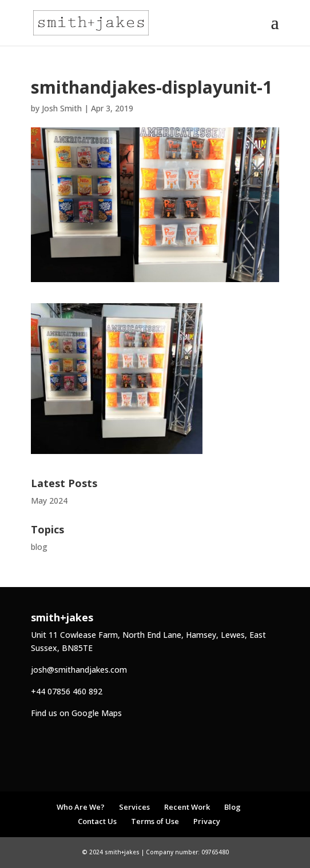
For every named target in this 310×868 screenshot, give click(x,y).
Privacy (207, 821)
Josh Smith (62, 108)
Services (134, 807)
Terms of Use (155, 821)
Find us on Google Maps (76, 713)
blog (39, 547)
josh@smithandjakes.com (79, 670)
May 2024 (49, 501)
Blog (232, 807)
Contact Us (97, 821)
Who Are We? (81, 807)
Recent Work (187, 807)
